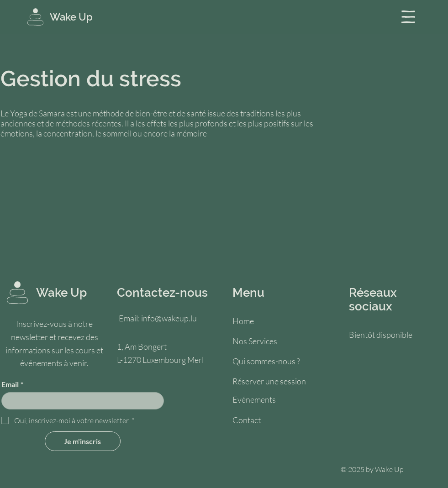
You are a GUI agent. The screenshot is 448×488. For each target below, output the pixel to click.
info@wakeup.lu (169, 318)
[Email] (80, 401)
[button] (408, 17)
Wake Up (71, 17)
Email (12, 384)
